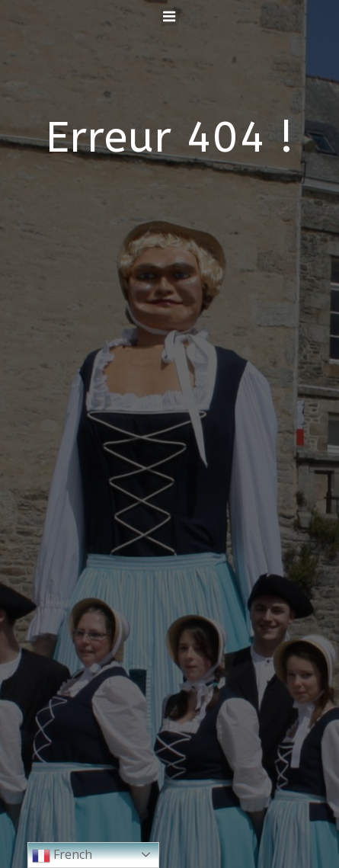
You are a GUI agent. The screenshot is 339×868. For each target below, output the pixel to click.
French (62, 855)
